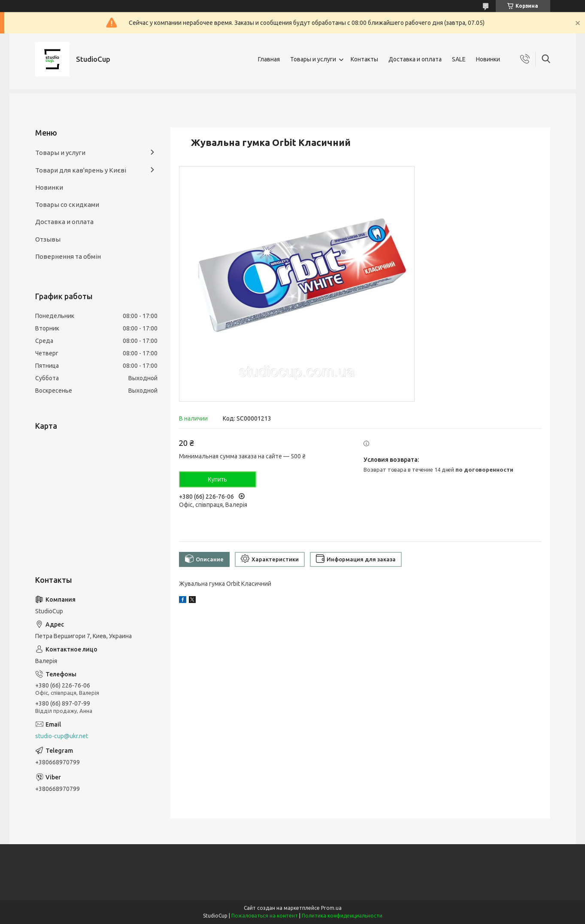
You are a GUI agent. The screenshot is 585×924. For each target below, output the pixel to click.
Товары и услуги (313, 59)
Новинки (488, 59)
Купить (217, 479)
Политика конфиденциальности (342, 916)
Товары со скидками (67, 204)
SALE (459, 59)
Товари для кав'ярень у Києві (81, 170)
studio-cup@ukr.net (62, 736)
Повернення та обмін (68, 256)
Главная (269, 59)
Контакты (364, 59)
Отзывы (48, 239)
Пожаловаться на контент (265, 916)
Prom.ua (331, 908)
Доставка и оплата (415, 59)
